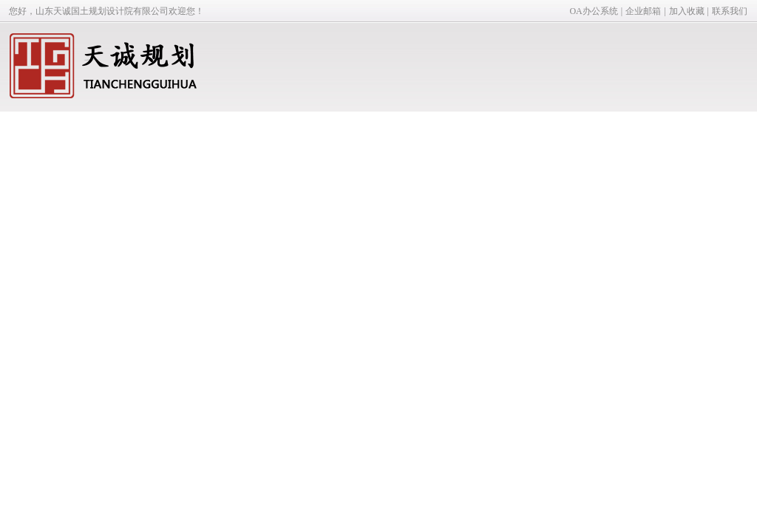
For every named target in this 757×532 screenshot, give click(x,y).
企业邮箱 (643, 11)
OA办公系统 (593, 11)
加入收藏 (687, 11)
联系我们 (730, 11)
